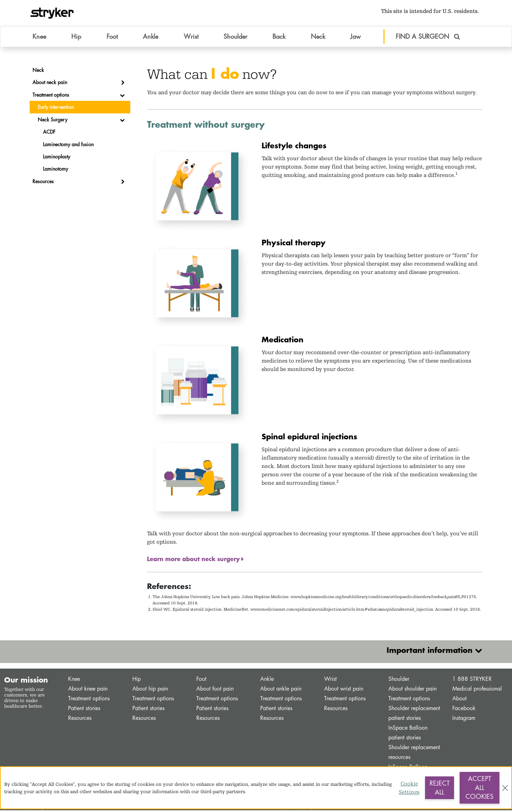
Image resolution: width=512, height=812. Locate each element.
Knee (74, 681)
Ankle (267, 681)
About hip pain (150, 690)
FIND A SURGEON (428, 38)
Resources (80, 720)
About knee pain (88, 690)
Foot (201, 681)
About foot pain (215, 690)
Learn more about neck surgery (194, 560)
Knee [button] (39, 38)
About (459, 700)
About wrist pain (344, 690)
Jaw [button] (356, 38)
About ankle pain (281, 690)
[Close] (505, 788)
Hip (137, 681)
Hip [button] (76, 38)
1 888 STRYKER (472, 681)
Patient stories (84, 710)
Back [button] (279, 38)
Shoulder (399, 681)
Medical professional (477, 690)
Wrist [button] (191, 38)
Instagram (464, 720)
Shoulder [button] (235, 38)
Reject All (440, 788)
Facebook (464, 710)
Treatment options (89, 700)
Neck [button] (318, 38)
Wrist (330, 681)
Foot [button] (112, 38)
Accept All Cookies (480, 787)
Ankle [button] (151, 38)
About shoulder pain (412, 690)
